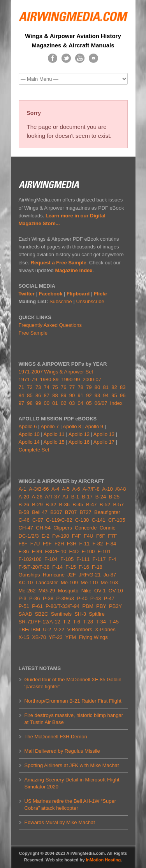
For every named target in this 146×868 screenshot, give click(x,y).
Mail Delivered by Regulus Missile (62, 751)
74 (47, 387)
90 (72, 395)
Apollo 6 (28, 426)
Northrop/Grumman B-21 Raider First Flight (73, 701)
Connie (108, 528)
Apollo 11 (54, 434)
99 (38, 403)
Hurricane (54, 575)
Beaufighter (108, 512)
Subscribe (61, 301)
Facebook (51, 294)
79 (89, 387)
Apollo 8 (72, 426)
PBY (101, 606)
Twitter (27, 294)
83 (123, 387)
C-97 (38, 520)
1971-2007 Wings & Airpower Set (56, 372)
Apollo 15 (54, 442)
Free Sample (33, 333)
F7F (112, 536)
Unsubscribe (90, 301)
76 (63, 387)
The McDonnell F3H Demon (56, 737)
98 (30, 403)
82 (114, 387)
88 (55, 395)
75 (55, 387)
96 (123, 395)
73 (38, 387)
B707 (71, 512)
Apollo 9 (94, 426)
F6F (101, 536)
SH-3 (80, 614)
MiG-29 (47, 591)
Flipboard (78, 294)
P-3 (23, 598)
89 (63, 395)
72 (30, 387)
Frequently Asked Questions (50, 325)
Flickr (101, 294)
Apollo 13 (104, 434)
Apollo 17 (104, 442)
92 (89, 395)
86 (38, 395)
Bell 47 (40, 512)
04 (80, 403)
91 (80, 395)
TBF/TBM (30, 629)
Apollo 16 (79, 442)
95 (114, 395)
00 (47, 403)
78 (80, 387)
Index (116, 403)
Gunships (29, 575)
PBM (88, 606)
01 (55, 403)
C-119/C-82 (59, 520)
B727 (85, 512)
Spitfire (97, 614)
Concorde (86, 528)
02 (63, 403)
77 (72, 387)
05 (89, 403)
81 (106, 387)
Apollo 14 (29, 442)
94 (106, 395)
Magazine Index (74, 270)
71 (21, 387)
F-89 (37, 551)
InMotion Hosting (103, 860)
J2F (72, 575)
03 (72, 403)
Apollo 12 (79, 434)
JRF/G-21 (90, 575)
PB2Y (115, 606)
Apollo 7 (50, 426)
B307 (56, 512)
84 (21, 395)
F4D (74, 551)
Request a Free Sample (59, 263)
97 (21, 403)
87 (47, 395)
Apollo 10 (29, 434)
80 (97, 387)
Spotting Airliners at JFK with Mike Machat (72, 765)
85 (30, 395)
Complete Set (34, 450)
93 (97, 395)
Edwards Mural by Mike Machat (60, 822)
